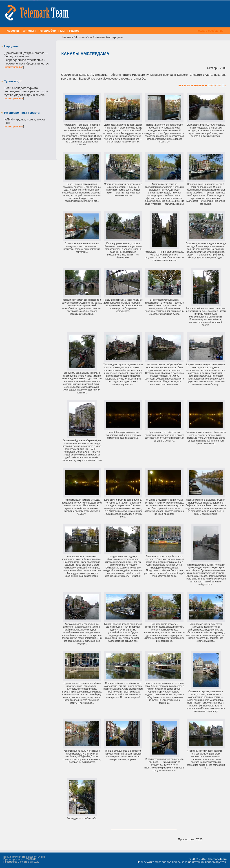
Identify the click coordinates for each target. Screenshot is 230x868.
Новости (13, 31)
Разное (74, 31)
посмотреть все (14, 67)
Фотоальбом (47, 31)
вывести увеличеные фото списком (202, 85)
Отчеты (28, 31)
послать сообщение (210, 31)
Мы (63, 31)
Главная (67, 37)
